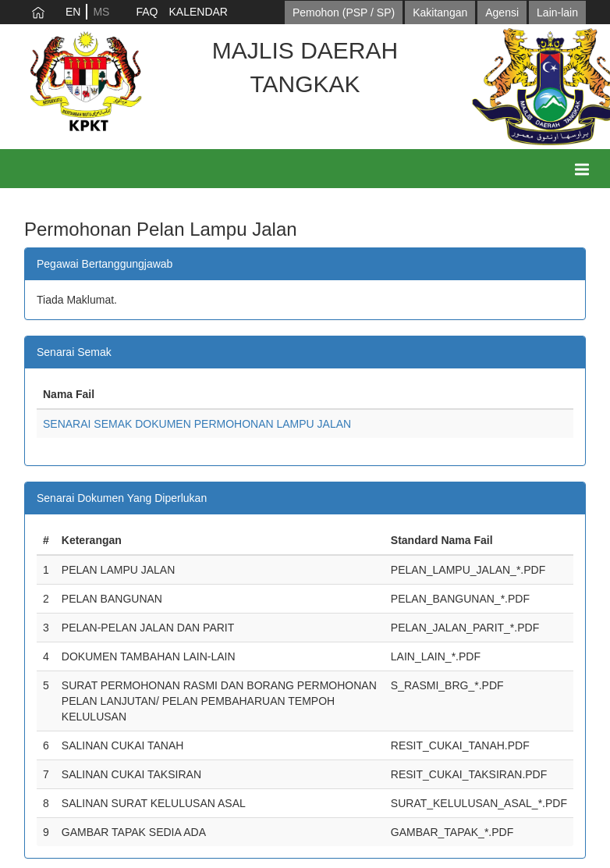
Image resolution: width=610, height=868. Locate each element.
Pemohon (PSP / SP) (344, 12)
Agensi (502, 12)
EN (73, 12)
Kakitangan (440, 12)
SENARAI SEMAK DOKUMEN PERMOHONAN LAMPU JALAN (197, 424)
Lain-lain (557, 12)
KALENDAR (198, 12)
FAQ (147, 12)
